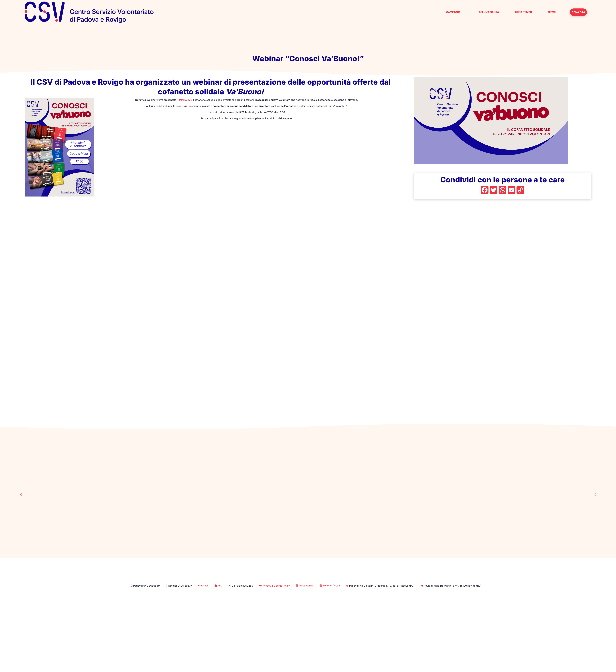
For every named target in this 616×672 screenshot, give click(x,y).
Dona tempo (523, 12)
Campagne (453, 12)
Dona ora (578, 12)
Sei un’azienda (489, 12)
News (552, 12)
